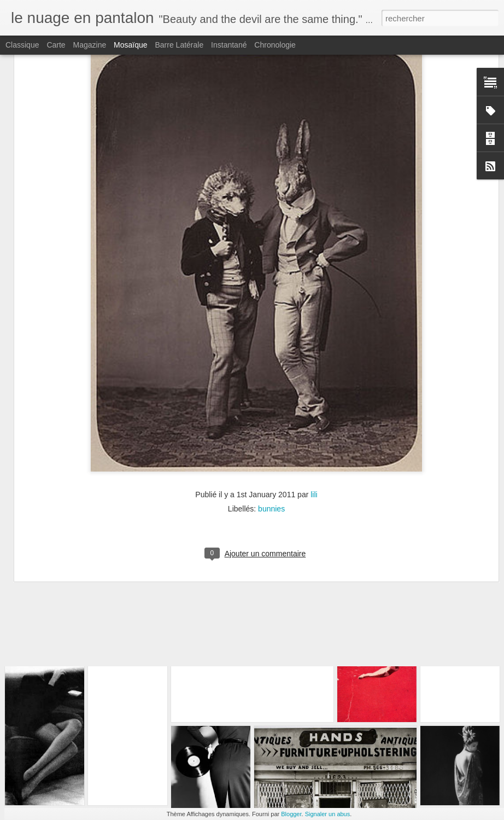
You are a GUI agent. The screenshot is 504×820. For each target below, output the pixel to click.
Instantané (229, 45)
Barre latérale (179, 45)
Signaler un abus (328, 814)
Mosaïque (130, 45)
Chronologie (275, 45)
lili (314, 394)
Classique (22, 45)
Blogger (291, 814)
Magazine (90, 45)
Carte (56, 45)
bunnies (271, 408)
